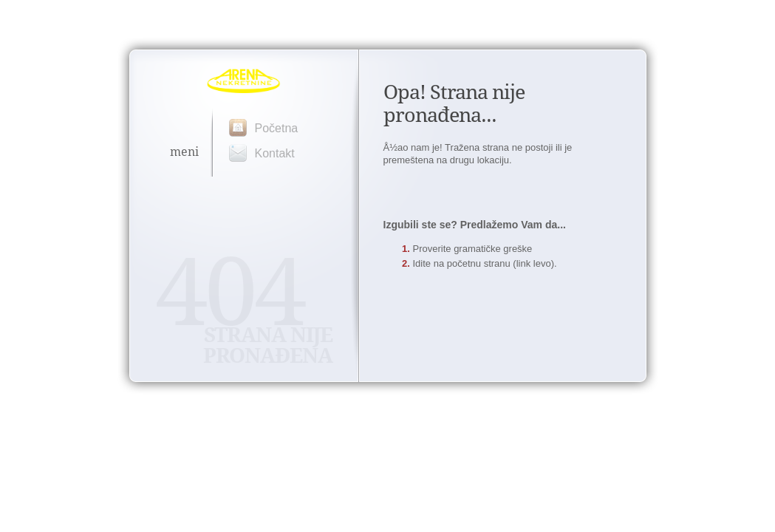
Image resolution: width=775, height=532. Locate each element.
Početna (277, 128)
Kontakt (275, 153)
